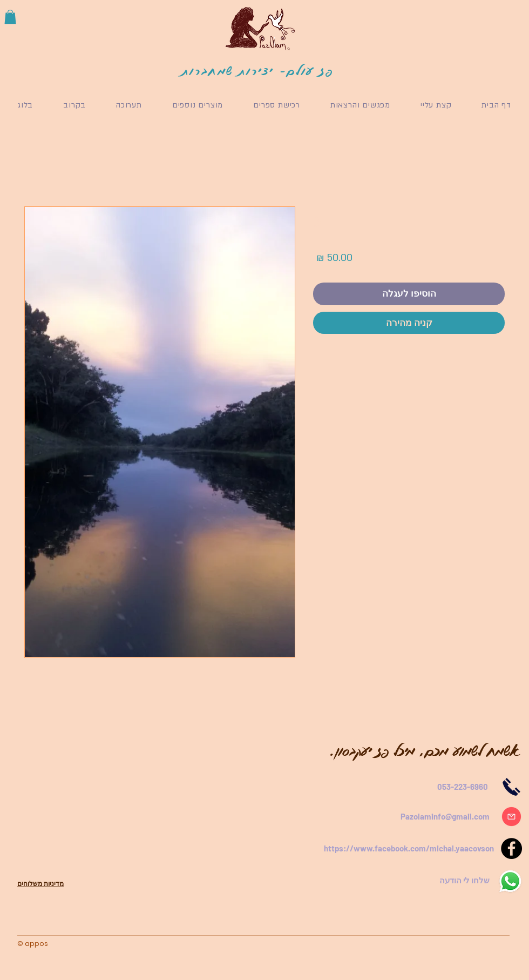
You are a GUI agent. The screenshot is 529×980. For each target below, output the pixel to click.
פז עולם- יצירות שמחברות (258, 71)
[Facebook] (511, 848)
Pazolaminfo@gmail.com (445, 816)
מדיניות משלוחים (40, 884)
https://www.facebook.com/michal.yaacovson (409, 848)
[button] (10, 17)
